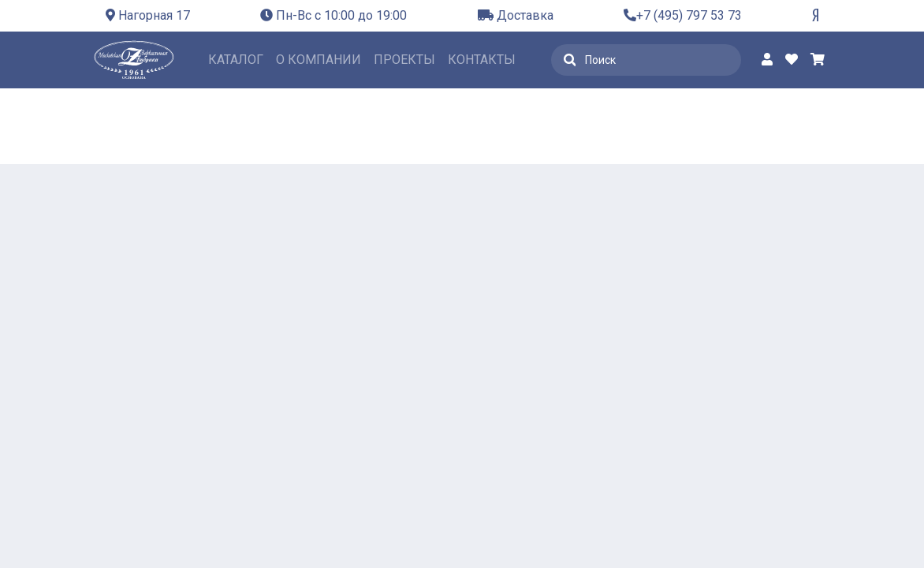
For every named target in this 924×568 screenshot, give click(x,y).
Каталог (236, 60)
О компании (319, 60)
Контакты (482, 60)
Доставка (516, 15)
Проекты (404, 60)
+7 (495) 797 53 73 (683, 15)
